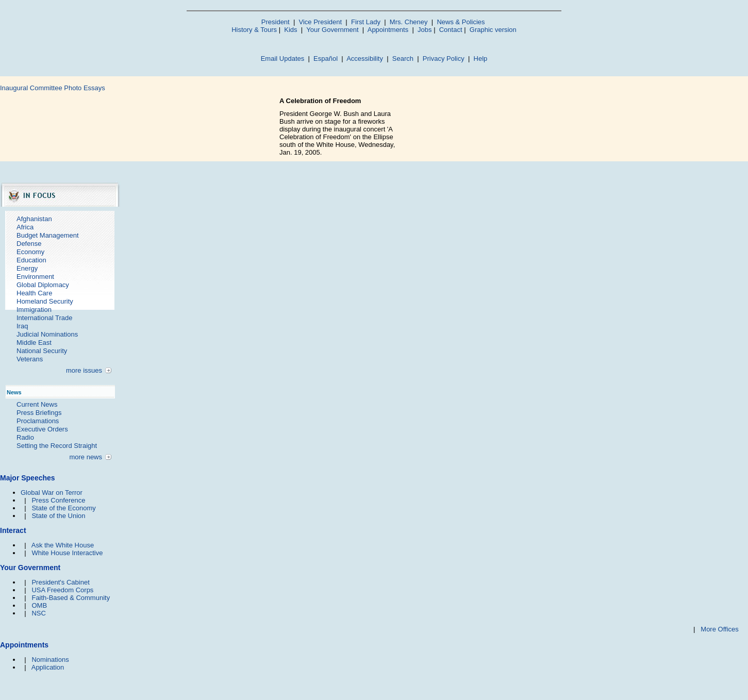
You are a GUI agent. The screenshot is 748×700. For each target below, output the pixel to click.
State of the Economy (63, 508)
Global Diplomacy (43, 285)
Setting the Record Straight (57, 446)
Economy (30, 252)
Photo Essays (85, 88)
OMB (39, 605)
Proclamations (38, 421)
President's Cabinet (60, 582)
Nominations (50, 660)
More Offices (719, 629)
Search (403, 59)
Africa (25, 227)
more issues (84, 370)
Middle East (34, 343)
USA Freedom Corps (62, 590)
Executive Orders (42, 429)
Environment (35, 277)
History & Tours (254, 30)
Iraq (22, 326)
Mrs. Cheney (409, 22)
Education (31, 260)
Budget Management (48, 235)
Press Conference (58, 500)
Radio (25, 437)
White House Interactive (67, 553)
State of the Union (58, 516)
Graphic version (493, 30)
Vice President (321, 22)
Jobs (425, 30)
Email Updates (283, 59)
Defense (29, 244)
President (276, 22)
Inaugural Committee (31, 88)
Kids (290, 30)
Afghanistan (34, 219)
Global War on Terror (52, 493)
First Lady (366, 22)
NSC (38, 613)
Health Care (34, 293)
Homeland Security (45, 301)
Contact (451, 30)
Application (48, 667)
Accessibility (365, 59)
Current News (37, 404)
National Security (42, 351)
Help (481, 59)
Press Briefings (39, 413)
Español (326, 59)
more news (86, 457)
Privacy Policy (444, 59)
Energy (27, 268)
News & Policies (461, 22)
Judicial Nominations (47, 334)
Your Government (332, 30)
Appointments (388, 30)
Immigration (34, 310)
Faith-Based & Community (71, 598)
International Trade (44, 318)
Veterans (30, 359)
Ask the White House (63, 545)
